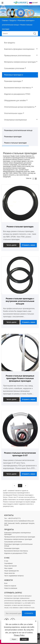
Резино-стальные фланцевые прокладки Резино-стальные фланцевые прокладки (20, 378)
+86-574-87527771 (14, 518)
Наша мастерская (10, 566)
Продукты (13, 20)
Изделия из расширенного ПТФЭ (16, 553)
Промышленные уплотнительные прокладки (20, 537)
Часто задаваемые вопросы (14, 576)
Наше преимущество (12, 571)
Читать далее (11, 245)
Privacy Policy (19, 635)
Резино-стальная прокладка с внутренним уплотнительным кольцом (20, 301)
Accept (24, 639)
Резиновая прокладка (12, 548)
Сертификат (8, 563)
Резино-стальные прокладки (15, 143)
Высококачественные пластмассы (16, 551)
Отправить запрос (29, 245)
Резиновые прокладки (13, 137)
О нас (6, 561)
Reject (14, 639)
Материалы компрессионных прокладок (18, 539)
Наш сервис (8, 568)
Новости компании (11, 588)
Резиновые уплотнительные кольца (18, 130)
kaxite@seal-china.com (26, 521)
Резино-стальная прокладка (20, 227)
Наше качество (9, 573)
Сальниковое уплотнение (13, 542)
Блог (6, 583)
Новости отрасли (10, 586)
